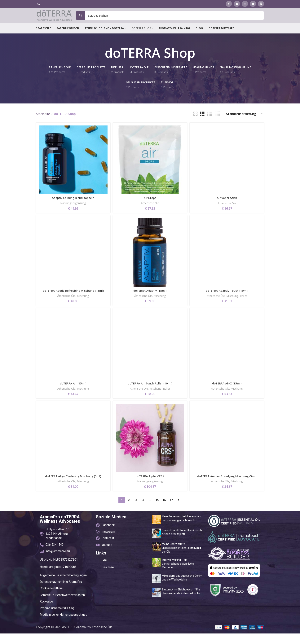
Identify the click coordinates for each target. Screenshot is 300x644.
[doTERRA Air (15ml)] (73, 356)
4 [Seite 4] (143, 511)
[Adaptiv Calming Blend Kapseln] (73, 165)
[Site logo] (54, 18)
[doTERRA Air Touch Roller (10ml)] (150, 356)
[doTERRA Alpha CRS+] (150, 449)
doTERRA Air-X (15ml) (227, 393)
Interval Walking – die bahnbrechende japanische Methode (178, 574)
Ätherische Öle (150, 208)
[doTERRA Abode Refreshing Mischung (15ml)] (73, 258)
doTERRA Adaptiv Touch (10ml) (227, 296)
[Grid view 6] (217, 120)
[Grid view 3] (202, 120)
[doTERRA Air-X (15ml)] (227, 356)
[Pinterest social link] (261, 4)
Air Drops (150, 203)
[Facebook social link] (229, 4)
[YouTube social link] (253, 4)
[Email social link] (237, 4)
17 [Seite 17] (171, 511)
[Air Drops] (150, 165)
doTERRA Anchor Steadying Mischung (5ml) (227, 487)
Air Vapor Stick (227, 203)
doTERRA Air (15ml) (73, 393)
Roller (246, 301)
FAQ (104, 571)
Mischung (84, 305)
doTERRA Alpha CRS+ (150, 487)
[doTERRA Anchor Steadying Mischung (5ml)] (227, 449)
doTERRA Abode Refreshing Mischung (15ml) (73, 298)
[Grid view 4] (210, 120)
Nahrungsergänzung (73, 208)
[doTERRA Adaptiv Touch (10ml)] (227, 258)
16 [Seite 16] (164, 511)
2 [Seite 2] (129, 511)
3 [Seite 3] (136, 511)
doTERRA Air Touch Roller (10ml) (150, 393)
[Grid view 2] (196, 120)
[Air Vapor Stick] (227, 165)
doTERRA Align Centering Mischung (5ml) (73, 487)
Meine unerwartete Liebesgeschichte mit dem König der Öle (181, 558)
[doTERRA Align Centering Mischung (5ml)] (73, 449)
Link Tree (108, 578)
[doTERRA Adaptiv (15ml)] (150, 258)
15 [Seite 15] (157, 511)
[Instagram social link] (245, 4)
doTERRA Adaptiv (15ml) (150, 296)
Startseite (43, 120)
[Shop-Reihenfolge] (245, 120)
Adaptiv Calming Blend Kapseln (73, 203)
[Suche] (170, 19)
